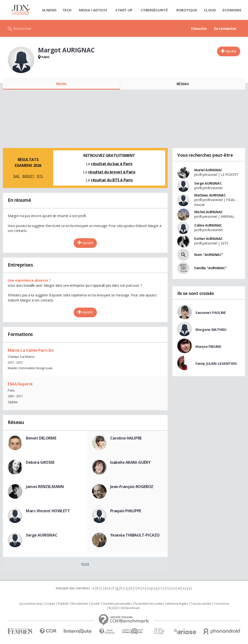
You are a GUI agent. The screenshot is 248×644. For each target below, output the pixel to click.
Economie (232, 10)
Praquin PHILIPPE (126, 511)
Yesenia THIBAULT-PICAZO (135, 535)
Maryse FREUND (208, 346)
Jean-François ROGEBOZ (132, 487)
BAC (17, 176)
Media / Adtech (93, 10)
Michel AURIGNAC (209, 212)
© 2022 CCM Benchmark (124, 608)
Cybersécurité (154, 10)
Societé (95, 604)
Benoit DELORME (41, 438)
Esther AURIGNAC (209, 239)
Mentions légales (177, 604)
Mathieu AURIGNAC (210, 195)
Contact (50, 604)
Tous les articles (201, 604)
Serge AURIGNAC (42, 535)
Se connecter (225, 28)
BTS (40, 176)
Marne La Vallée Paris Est (31, 350)
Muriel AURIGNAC (208, 170)
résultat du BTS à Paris (112, 180)
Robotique (187, 10)
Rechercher (22, 28)
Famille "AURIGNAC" (210, 268)
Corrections (221, 604)
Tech (67, 10)
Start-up (124, 10)
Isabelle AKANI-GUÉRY (130, 462)
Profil (61, 84)
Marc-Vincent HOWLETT (48, 511)
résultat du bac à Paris (112, 164)
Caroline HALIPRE (126, 438)
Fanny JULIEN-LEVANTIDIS (216, 363)
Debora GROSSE (40, 462)
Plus (85, 564)
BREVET (28, 176)
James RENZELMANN (45, 487)
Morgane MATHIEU (211, 330)
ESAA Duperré (20, 384)
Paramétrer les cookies (149, 604)
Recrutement (80, 604)
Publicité (63, 604)
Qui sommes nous (31, 604)
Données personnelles (117, 604)
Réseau (183, 84)
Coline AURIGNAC (208, 225)
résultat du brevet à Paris (112, 172)
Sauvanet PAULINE (211, 313)
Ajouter (231, 51)
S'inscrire (199, 28)
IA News (49, 10)
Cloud (210, 10)
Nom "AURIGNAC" (209, 255)
